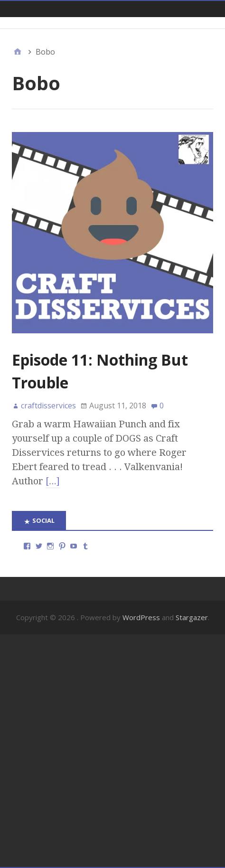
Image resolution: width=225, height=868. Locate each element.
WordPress (141, 617)
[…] (53, 481)
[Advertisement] (112, 751)
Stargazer (192, 617)
